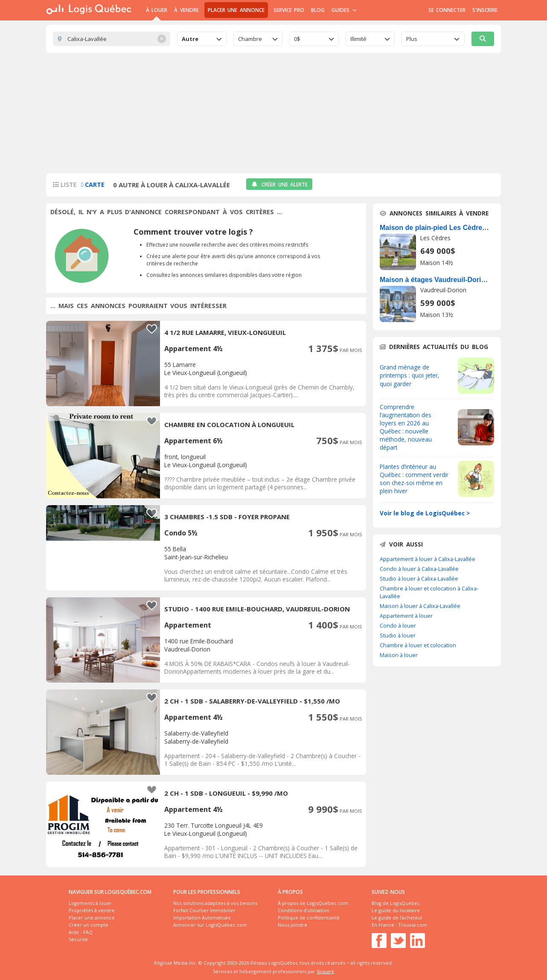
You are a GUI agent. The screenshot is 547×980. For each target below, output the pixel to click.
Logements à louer (90, 903)
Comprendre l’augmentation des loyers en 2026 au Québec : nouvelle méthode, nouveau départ (406, 427)
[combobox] (202, 39)
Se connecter (447, 10)
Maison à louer (399, 655)
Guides (344, 10)
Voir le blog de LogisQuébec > (425, 513)
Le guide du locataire (396, 910)
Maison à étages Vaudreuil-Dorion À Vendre (450, 280)
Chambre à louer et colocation (418, 645)
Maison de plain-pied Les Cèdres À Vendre (449, 228)
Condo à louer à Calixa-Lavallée (419, 569)
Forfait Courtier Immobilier (204, 910)
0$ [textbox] (297, 39)
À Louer (157, 10)
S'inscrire (485, 10)
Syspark (325, 971)
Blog (318, 10)
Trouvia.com (413, 925)
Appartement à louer (406, 616)
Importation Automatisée (202, 917)
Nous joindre (292, 925)
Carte (93, 185)
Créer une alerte (279, 185)
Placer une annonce (236, 10)
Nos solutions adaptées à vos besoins (215, 903)
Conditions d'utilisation (304, 910)
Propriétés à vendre (92, 910)
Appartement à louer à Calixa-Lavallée (428, 559)
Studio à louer (398, 635)
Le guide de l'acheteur (397, 917)
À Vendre (186, 10)
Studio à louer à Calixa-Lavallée (419, 579)
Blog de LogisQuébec (396, 903)
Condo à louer (398, 625)
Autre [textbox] (190, 39)
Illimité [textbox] (358, 39)
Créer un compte (89, 925)
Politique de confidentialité (309, 917)
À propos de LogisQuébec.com (313, 903)
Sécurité (78, 939)
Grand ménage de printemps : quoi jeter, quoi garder (410, 375)
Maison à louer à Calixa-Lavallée (420, 606)
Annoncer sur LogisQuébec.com (210, 925)
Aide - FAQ (81, 932)
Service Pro (289, 10)
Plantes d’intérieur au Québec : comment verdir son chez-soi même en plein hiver (414, 479)
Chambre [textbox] (250, 39)
